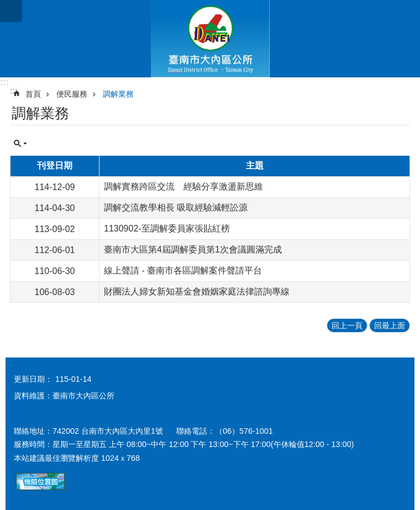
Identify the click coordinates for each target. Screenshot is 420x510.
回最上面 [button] (390, 325)
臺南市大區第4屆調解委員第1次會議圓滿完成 (193, 249)
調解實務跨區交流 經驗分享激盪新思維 (183, 186)
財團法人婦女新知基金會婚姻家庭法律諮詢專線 (197, 291)
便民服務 (72, 94)
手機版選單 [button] (11, 11)
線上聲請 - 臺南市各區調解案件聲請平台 (183, 270)
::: (4, 82)
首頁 (33, 94)
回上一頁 (347, 325)
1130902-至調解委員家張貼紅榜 (167, 228)
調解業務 (118, 94)
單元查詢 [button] (20, 144)
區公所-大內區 (210, 39)
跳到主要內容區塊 (6, 6)
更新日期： (33, 379)
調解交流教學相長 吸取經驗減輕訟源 (176, 207)
